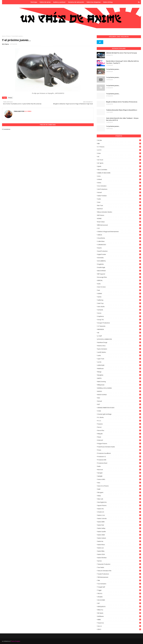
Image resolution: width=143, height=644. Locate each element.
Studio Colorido (119, 519)
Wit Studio (119, 613)
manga (119, 372)
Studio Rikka (119, 551)
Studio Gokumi (119, 538)
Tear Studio (119, 567)
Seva (119, 483)
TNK (119, 580)
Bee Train (119, 205)
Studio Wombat (119, 558)
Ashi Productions (119, 189)
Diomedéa (119, 258)
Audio (119, 199)
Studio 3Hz (119, 509)
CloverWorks (119, 238)
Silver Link (119, 499)
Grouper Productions (119, 323)
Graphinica (119, 316)
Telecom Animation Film (119, 571)
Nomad (119, 401)
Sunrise (119, 561)
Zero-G (119, 626)
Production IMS (119, 460)
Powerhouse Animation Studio (119, 447)
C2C (119, 228)
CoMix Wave (119, 241)
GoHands (119, 310)
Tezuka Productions (119, 574)
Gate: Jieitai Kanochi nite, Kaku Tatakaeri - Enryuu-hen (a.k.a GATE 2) (122, 119)
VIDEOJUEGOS (119, 607)
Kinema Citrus (119, 346)
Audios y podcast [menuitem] (59, 2)
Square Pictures (119, 505)
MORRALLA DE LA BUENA (119, 388)
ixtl (119, 333)
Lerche (119, 362)
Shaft (119, 489)
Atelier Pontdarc (119, 196)
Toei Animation (119, 584)
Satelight (119, 476)
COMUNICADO (119, 245)
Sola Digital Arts (119, 502)
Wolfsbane (119, 616)
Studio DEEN (119, 522)
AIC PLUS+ (119, 160)
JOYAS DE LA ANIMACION (119, 339)
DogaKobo (119, 264)
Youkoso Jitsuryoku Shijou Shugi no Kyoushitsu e (122, 110)
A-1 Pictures (119, 147)
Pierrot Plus (119, 430)
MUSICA (119, 391)
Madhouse (119, 369)
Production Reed (119, 463)
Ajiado (119, 166)
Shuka (119, 496)
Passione (119, 424)
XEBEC (119, 620)
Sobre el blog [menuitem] (108, 2)
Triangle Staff (119, 587)
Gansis (119, 297)
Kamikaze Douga (119, 342)
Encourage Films (119, 277)
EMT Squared (119, 274)
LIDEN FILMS (119, 365)
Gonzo (119, 313)
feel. (119, 290)
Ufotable (119, 597)
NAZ (119, 398)
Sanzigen (119, 473)
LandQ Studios (119, 352)
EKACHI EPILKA (119, 271)
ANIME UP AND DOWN (119, 173)
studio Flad (119, 525)
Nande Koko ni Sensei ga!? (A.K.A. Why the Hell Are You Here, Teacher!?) (122, 62)
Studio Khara (119, 545)
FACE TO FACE (119, 287)
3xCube (119, 140)
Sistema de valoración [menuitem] (76, 2)
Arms (119, 176)
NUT (119, 404)
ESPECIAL (119, 280)
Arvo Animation (119, 186)
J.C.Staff (119, 336)
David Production (119, 251)
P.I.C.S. (119, 421)
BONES (119, 219)
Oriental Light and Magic (119, 414)
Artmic (119, 183)
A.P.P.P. (119, 150)
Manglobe (119, 375)
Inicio (4, 36)
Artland (119, 179)
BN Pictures (119, 215)
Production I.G (119, 457)
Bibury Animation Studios (119, 212)
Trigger (119, 590)
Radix (119, 466)
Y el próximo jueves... (113, 69)
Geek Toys (119, 303)
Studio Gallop (119, 528)
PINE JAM (119, 434)
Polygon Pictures (119, 444)
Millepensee (119, 385)
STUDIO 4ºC (119, 512)
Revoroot (119, 470)
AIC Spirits (119, 163)
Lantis (119, 355)
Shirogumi (119, 492)
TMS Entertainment (119, 577)
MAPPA (119, 378)
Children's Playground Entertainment (119, 232)
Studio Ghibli (119, 535)
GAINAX (119, 294)
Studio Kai (119, 541)
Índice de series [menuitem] (45, 2)
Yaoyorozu (119, 623)
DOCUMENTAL (119, 261)
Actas (119, 153)
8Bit (119, 144)
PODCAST (119, 440)
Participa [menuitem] (34, 2)
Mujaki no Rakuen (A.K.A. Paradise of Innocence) (122, 102)
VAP (119, 603)
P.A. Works (119, 417)
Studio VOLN (119, 554)
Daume (119, 248)
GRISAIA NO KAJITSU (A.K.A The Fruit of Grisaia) (121, 53)
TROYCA (119, 594)
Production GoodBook (119, 453)
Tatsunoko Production (119, 564)
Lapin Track (119, 359)
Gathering (119, 300)
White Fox (119, 610)
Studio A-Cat (119, 515)
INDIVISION (119, 329)
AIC (119, 157)
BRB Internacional (119, 225)
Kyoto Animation (119, 349)
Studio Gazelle (119, 532)
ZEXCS (119, 629)
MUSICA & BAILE (119, 395)
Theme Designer (15, 641)
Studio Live (119, 548)
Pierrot (119, 427)
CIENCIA (119, 235)
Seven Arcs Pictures (119, 486)
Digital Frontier (119, 254)
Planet (119, 437)
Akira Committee (119, 170)
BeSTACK (119, 209)
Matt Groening (119, 382)
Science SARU (119, 479)
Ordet (119, 411)
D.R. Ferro (5, 44)
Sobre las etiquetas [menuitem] (94, 2)
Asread (119, 192)
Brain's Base (119, 222)
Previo (8, 36)
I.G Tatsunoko (119, 326)
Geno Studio (119, 307)
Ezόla (119, 284)
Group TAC (119, 320)
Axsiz (119, 202)
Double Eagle (119, 267)
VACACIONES (119, 600)
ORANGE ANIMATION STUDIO (119, 408)
